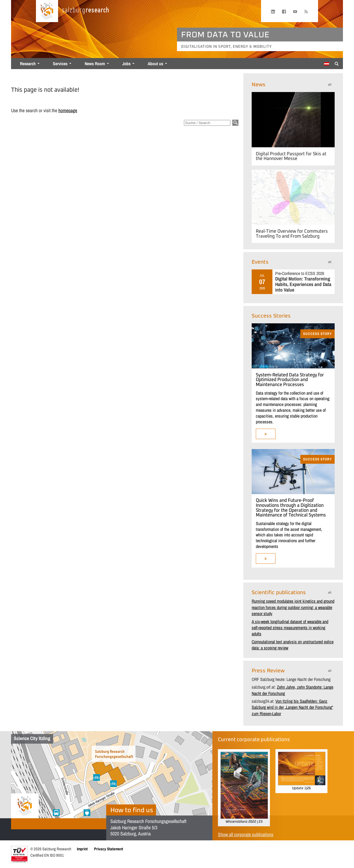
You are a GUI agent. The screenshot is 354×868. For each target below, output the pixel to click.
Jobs (126, 64)
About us (155, 64)
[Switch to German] (327, 64)
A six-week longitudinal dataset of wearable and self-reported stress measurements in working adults (290, 628)
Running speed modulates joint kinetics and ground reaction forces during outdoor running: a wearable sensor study (293, 607)
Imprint (82, 849)
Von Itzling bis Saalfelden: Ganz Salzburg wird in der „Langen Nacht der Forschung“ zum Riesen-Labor (292, 707)
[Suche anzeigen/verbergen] (337, 63)
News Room (95, 64)
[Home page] (47, 11)
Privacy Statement (109, 849)
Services (60, 64)
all (330, 85)
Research (28, 64)
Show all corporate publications (246, 834)
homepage (68, 110)
